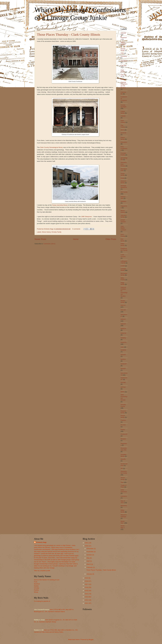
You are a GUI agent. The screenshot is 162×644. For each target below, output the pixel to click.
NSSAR (123, 355)
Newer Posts (40, 239)
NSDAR (123, 324)
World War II (123, 527)
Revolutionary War (124, 449)
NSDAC (123, 319)
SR (122, 468)
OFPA (123, 392)
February (90, 567)
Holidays (123, 201)
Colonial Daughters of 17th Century (124, 85)
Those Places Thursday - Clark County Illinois (69, 34)
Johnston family (124, 216)
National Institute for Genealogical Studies (124, 292)
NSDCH (123, 329)
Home (76, 239)
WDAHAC (124, 506)
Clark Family (123, 71)
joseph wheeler (123, 221)
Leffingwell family (124, 262)
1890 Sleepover (86, 217)
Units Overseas (124, 491)
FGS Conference (124, 148)
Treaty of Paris (123, 486)
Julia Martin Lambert (123, 228)
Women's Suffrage (124, 516)
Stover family (123, 479)
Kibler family (123, 245)
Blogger (91, 640)
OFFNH (123, 387)
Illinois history (46, 232)
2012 (87, 600)
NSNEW (123, 350)
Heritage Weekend (124, 186)
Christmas (124, 61)
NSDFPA (124, 342)
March (89, 564)
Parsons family (123, 412)
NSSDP (123, 369)
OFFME (123, 382)
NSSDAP (124, 364)
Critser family (123, 112)
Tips (122, 482)
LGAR (123, 266)
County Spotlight (123, 106)
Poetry (123, 430)
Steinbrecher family (124, 472)
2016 (87, 587)
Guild (122, 178)
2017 (87, 584)
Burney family (123, 50)
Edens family (123, 138)
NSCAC (123, 305)
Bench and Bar (123, 43)
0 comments (76, 229)
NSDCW (123, 333)
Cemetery (124, 56)
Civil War (124, 65)
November (90, 552)
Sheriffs (123, 459)
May (88, 558)
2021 (87, 543)
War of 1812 (123, 502)
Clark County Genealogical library (51, 147)
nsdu (122, 347)
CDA (122, 53)
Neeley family (123, 302)
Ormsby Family (56, 232)
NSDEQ (123, 338)
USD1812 (124, 496)
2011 (87, 603)
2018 (87, 581)
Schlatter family (124, 455)
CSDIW (123, 116)
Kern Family (123, 235)
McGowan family (124, 274)
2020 (87, 546)
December (90, 549)
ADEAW (123, 33)
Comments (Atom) (49, 244)
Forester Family (123, 154)
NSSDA (123, 359)
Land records (123, 256)
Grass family (123, 174)
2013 (87, 597)
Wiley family (123, 511)
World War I (123, 522)
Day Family (123, 126)
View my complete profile (42, 571)
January (89, 574)
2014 (87, 594)
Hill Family (124, 192)
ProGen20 (124, 434)
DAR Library (123, 122)
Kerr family (123, 240)
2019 (87, 578)
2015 (87, 591)
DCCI (122, 130)
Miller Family (123, 279)
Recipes (123, 439)
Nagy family (123, 283)
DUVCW (123, 133)
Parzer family (123, 416)
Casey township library (60, 205)
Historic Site (123, 198)
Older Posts (111, 239)
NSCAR (123, 310)
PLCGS (123, 425)
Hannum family (123, 182)
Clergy (123, 79)
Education (124, 142)
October (89, 555)
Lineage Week (123, 270)
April (88, 561)
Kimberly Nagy (41, 542)
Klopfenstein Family (124, 249)
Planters (123, 420)
